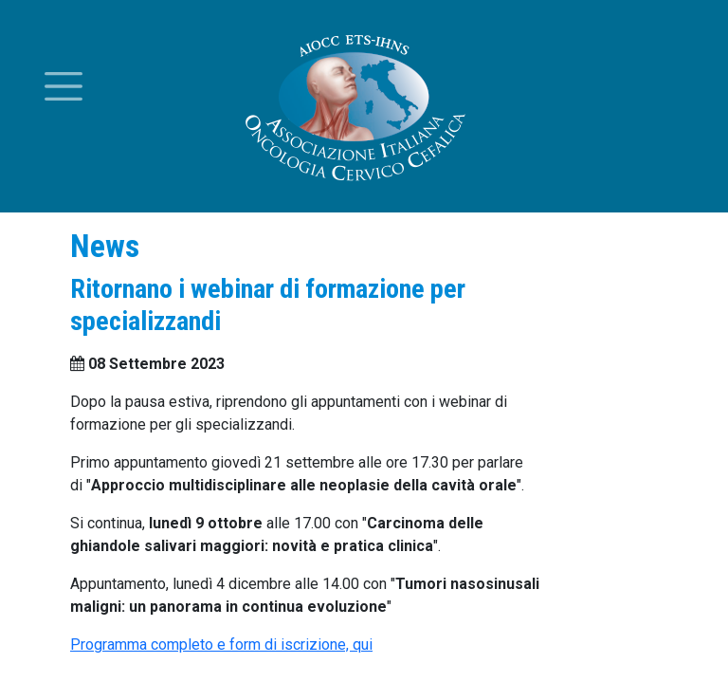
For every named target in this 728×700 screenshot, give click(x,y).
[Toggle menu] (64, 86)
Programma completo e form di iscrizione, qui (221, 645)
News (105, 246)
